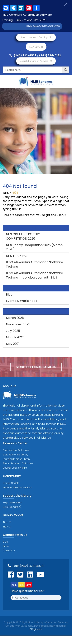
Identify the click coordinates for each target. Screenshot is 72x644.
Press (6, 546)
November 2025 (18, 324)
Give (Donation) (12, 507)
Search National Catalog (36, 37)
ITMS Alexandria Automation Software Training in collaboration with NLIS (34, 275)
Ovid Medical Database (16, 450)
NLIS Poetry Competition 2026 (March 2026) (34, 247)
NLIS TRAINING (16, 256)
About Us (10, 386)
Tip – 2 (7, 522)
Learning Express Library (17, 459)
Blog (9, 294)
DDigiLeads (36, 629)
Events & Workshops (22, 301)
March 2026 (15, 318)
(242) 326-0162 (50, 55)
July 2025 (13, 331)
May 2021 (13, 344)
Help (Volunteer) (12, 503)
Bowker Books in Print (15, 468)
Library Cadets (11, 483)
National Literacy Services (17, 487)
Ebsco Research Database (18, 463)
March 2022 (15, 337)
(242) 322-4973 (23, 55)
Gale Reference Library (16, 455)
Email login (36, 47)
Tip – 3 (7, 527)
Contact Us (9, 550)
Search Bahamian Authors (36, 61)
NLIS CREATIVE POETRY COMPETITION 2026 (23, 236)
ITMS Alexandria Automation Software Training (34, 264)
